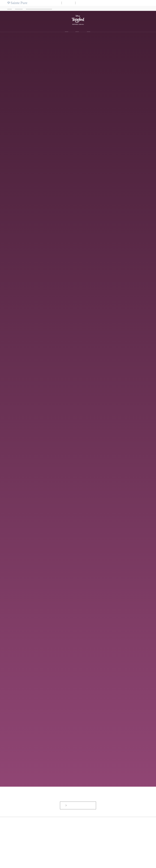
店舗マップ (106, 3)
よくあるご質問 (59, 859)
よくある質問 (125, 3)
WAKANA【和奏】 (83, 3)
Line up (77, 29)
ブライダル (68, 3)
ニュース (134, 3)
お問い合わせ (69, 859)
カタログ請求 (115, 3)
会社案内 (150, 3)
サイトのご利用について (81, 859)
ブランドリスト (96, 3)
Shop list (88, 29)
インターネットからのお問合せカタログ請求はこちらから (79, 801)
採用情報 (142, 3)
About (67, 29)
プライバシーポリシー (96, 859)
